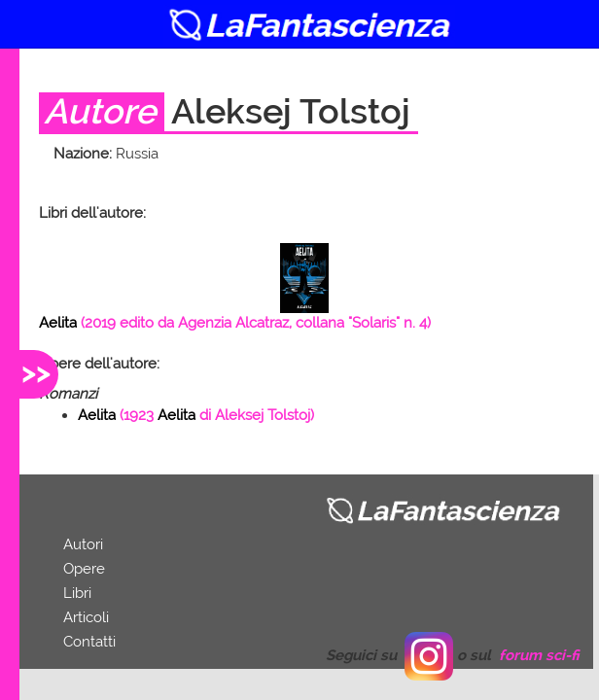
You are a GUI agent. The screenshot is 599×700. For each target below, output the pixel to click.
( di (196, 415)
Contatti (89, 642)
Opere (84, 569)
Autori (83, 544)
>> (36, 372)
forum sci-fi (539, 655)
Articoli (86, 617)
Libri (77, 593)
